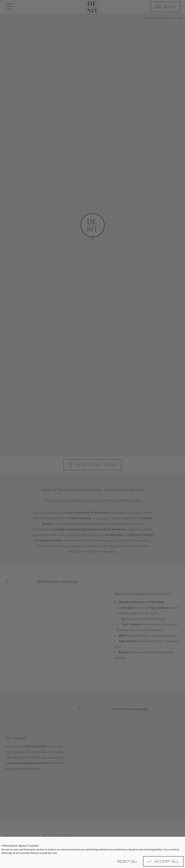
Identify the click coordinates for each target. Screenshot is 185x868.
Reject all (127, 861)
